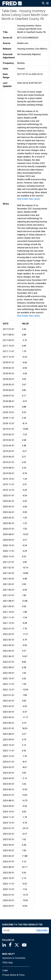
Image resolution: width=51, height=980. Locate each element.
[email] (19, 930)
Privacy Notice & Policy (13, 975)
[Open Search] (43, 4)
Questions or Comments (14, 958)
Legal (5, 970)
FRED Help (7, 963)
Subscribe (42, 930)
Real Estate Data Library (28, 199)
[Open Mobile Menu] (47, 4)
